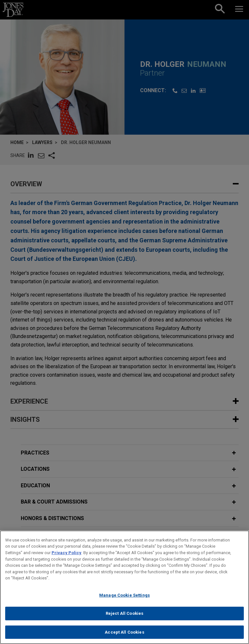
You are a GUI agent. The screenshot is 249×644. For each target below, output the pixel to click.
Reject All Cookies (124, 618)
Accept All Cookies (124, 637)
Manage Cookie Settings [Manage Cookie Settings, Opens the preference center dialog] (124, 600)
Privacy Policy (66, 558)
